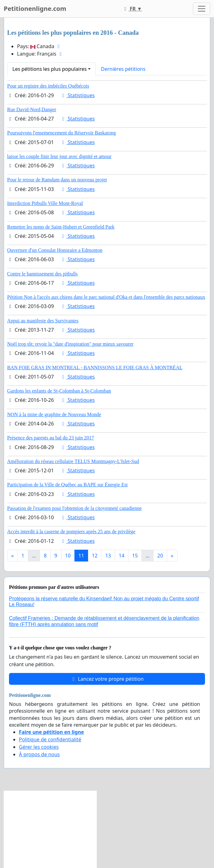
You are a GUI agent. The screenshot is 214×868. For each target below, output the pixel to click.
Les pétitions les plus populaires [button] (49, 69)
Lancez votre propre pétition (107, 679)
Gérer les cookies (39, 747)
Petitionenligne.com (35, 9)
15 (135, 556)
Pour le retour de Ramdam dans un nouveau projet (57, 180)
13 (108, 556)
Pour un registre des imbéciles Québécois (48, 86)
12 (95, 556)
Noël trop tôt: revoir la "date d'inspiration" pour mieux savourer (70, 344)
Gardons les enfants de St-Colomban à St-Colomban (59, 391)
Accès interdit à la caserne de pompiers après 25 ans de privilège (71, 532)
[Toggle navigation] (202, 9)
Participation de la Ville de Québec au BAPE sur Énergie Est (67, 485)
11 (81, 556)
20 (160, 556)
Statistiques (78, 95)
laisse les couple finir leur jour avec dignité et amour (59, 156)
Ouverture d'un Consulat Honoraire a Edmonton (55, 250)
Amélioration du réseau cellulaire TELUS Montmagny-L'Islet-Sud (73, 461)
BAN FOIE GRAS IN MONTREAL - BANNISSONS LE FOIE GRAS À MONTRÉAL (95, 368)
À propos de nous (39, 754)
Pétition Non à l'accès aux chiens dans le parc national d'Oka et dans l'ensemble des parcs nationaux (106, 297)
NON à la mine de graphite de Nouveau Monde (54, 414)
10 (68, 556)
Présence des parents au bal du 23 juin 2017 (51, 438)
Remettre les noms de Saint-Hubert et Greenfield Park (61, 227)
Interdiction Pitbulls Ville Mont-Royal (45, 203)
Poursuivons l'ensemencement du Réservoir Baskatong (61, 133)
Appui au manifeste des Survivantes (43, 321)
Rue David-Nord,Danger (32, 109)
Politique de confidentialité (50, 739)
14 (122, 556)
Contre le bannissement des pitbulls (42, 274)
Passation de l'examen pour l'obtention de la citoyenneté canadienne (74, 508)
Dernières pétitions (123, 69)
